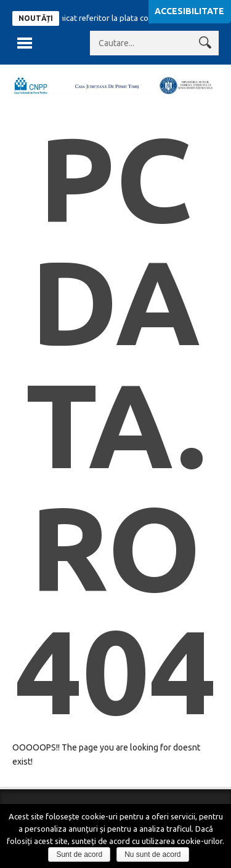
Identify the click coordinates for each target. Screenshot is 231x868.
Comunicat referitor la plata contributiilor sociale (128, 18)
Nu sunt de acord (152, 854)
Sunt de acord (79, 854)
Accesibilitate (189, 11)
